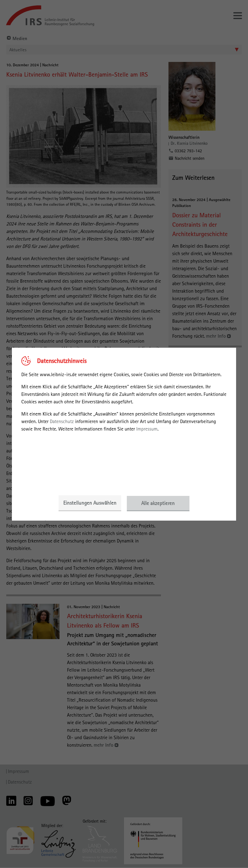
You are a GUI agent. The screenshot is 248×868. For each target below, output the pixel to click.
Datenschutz (62, 421)
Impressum (147, 429)
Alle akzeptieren (159, 503)
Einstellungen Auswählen (90, 503)
